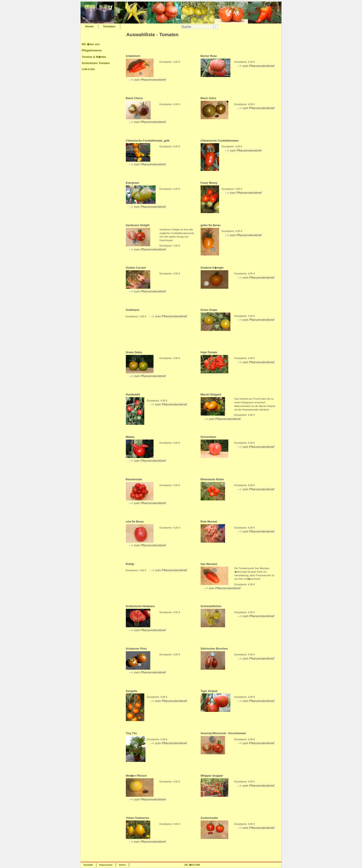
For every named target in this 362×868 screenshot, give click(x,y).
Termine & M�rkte (94, 57)
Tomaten (109, 26)
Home (89, 26)
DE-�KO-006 (192, 865)
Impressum (106, 865)
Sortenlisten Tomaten (96, 63)
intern (122, 865)
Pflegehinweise (92, 51)
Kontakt (88, 865)
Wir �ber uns (91, 44)
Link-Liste (88, 69)
